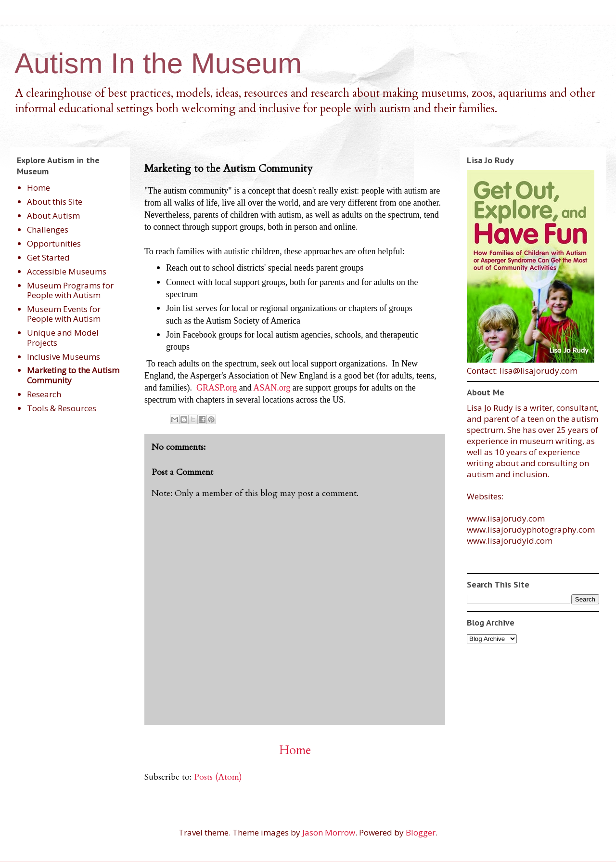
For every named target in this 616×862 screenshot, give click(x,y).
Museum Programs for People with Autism (70, 290)
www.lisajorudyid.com (510, 541)
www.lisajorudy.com (506, 518)
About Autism (53, 215)
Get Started (48, 257)
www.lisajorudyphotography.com (531, 529)
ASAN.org (273, 388)
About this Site (55, 202)
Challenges (48, 229)
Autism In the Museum (158, 63)
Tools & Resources (62, 408)
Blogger (421, 832)
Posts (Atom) (218, 777)
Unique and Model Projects (63, 337)
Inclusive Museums (64, 357)
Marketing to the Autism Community (73, 375)
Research (44, 394)
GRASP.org (217, 388)
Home (295, 750)
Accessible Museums (67, 271)
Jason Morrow (329, 832)
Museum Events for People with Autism (64, 314)
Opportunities (54, 243)
